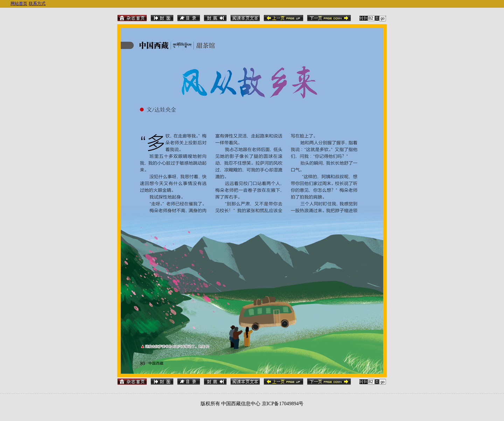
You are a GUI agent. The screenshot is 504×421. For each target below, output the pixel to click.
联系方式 (37, 4)
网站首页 (19, 4)
